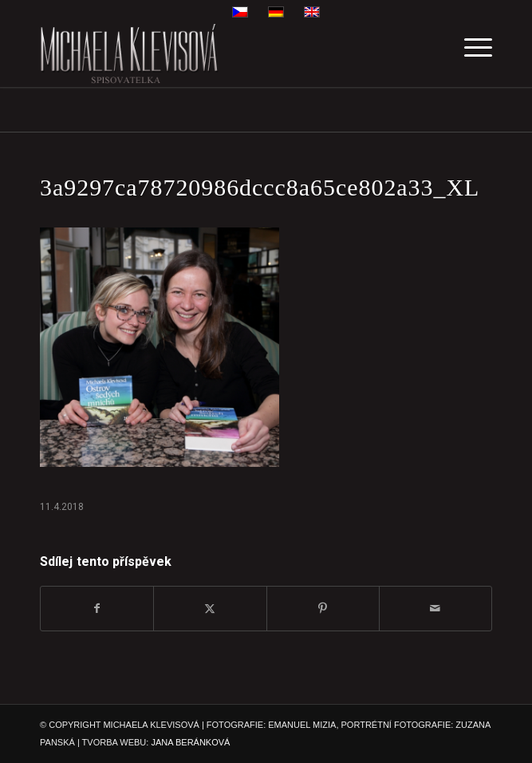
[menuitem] (470, 55)
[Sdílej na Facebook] (97, 609)
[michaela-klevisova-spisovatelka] (221, 55)
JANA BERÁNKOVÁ (190, 742)
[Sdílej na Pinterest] (323, 609)
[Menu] (470, 55)
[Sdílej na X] (210, 609)
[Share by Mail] (435, 609)
